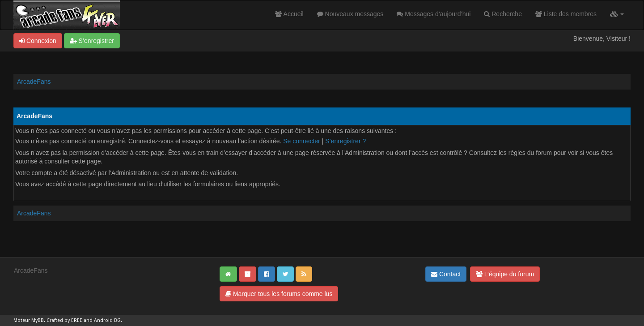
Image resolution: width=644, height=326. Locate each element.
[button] (617, 14)
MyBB (38, 320)
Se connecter (302, 141)
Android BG (107, 320)
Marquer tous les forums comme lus (279, 294)
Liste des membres (566, 14)
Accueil (289, 14)
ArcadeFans (34, 81)
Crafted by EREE (64, 320)
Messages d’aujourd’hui (434, 14)
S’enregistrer (92, 41)
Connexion (38, 41)
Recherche (503, 14)
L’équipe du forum (505, 274)
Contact (446, 274)
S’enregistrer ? (345, 141)
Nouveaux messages (350, 14)
